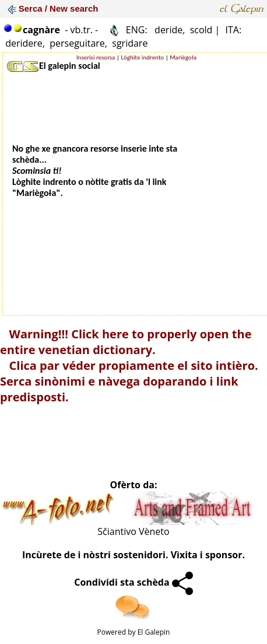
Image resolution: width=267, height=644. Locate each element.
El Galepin (154, 632)
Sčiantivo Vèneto (133, 531)
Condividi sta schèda (133, 582)
